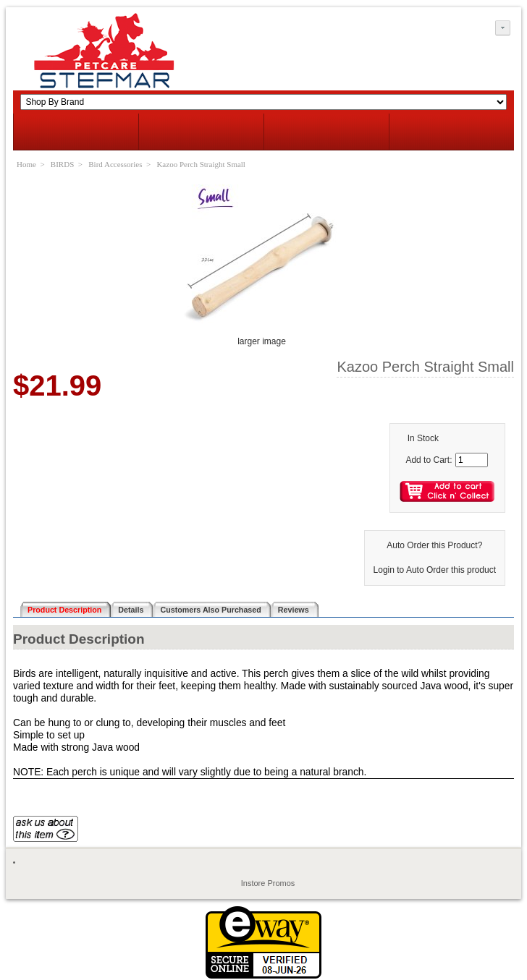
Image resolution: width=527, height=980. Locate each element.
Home (26, 164)
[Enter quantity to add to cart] (472, 460)
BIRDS (62, 164)
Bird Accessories (115, 164)
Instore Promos (268, 883)
